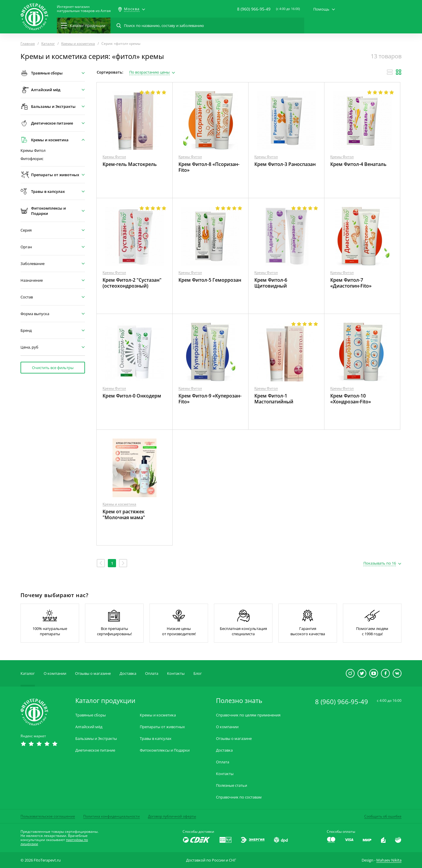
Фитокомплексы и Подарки (165, 750)
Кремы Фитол (33, 151)
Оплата (152, 673)
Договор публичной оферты (172, 816)
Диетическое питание (95, 750)
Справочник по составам (239, 797)
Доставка (128, 673)
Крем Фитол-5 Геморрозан (210, 280)
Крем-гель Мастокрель (130, 164)
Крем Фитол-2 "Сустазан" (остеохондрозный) (132, 283)
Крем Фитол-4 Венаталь (358, 164)
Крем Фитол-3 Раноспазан (285, 164)
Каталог (28, 673)
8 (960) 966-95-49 (254, 9)
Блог (198, 673)
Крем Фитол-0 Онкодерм (132, 396)
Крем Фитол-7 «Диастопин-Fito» (351, 283)
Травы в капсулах (156, 739)
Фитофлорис (32, 159)
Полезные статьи (232, 785)
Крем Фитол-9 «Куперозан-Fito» (210, 399)
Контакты (176, 673)
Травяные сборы (91, 715)
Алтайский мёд (89, 727)
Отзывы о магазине (93, 673)
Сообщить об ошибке (383, 816)
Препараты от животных (162, 727)
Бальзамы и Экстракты (96, 739)
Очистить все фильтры (53, 368)
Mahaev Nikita (389, 860)
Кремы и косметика (119, 504)
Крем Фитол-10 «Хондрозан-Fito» (351, 399)
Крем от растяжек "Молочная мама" (124, 514)
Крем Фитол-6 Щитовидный (271, 283)
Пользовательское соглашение (48, 816)
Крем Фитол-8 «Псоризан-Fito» (209, 167)
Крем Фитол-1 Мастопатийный (274, 399)
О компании (55, 673)
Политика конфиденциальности (112, 816)
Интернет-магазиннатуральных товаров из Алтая (84, 9)
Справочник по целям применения (248, 715)
